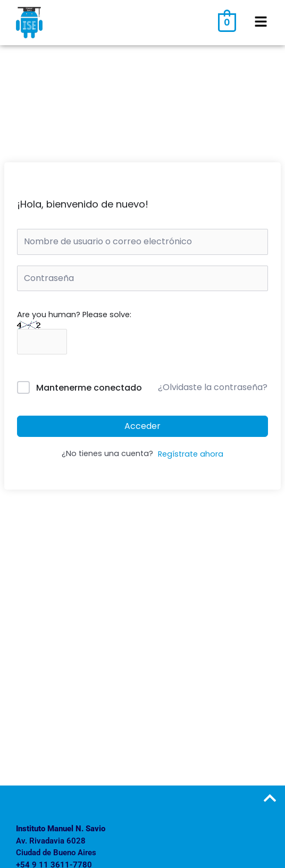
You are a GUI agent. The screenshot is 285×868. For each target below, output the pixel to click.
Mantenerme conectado (89, 388)
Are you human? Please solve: (74, 328)
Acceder (142, 426)
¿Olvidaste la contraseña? (213, 387)
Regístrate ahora (191, 454)
